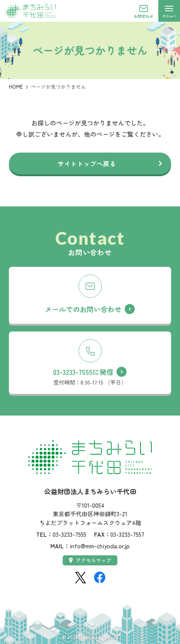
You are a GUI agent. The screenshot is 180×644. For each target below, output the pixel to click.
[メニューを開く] (169, 11)
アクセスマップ (90, 560)
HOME (16, 87)
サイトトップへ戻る (87, 163)
